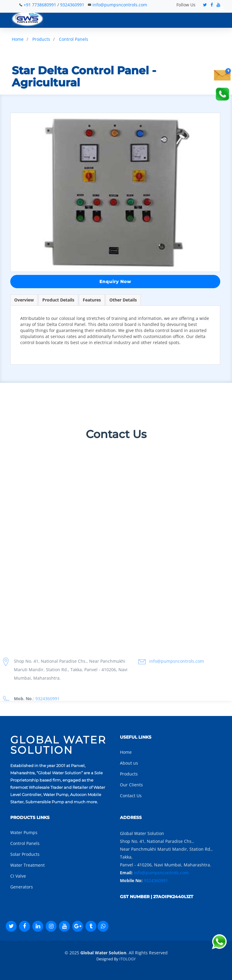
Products (41, 39)
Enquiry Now (115, 282)
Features (92, 300)
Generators (22, 887)
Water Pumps (24, 832)
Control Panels (74, 39)
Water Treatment (27, 865)
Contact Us (131, 796)
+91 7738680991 (40, 5)
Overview (24, 300)
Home (18, 39)
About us (129, 763)
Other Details (123, 300)
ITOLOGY (127, 959)
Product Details (58, 300)
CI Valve (18, 876)
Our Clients (131, 785)
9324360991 (72, 5)
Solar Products (25, 854)
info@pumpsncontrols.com (120, 5)
